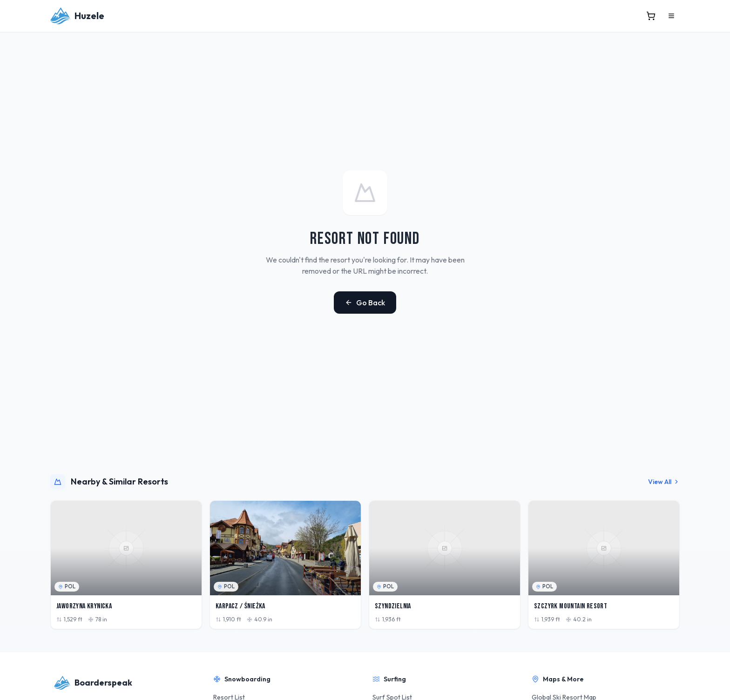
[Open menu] (671, 16)
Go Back (365, 303)
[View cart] (651, 16)
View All (664, 482)
